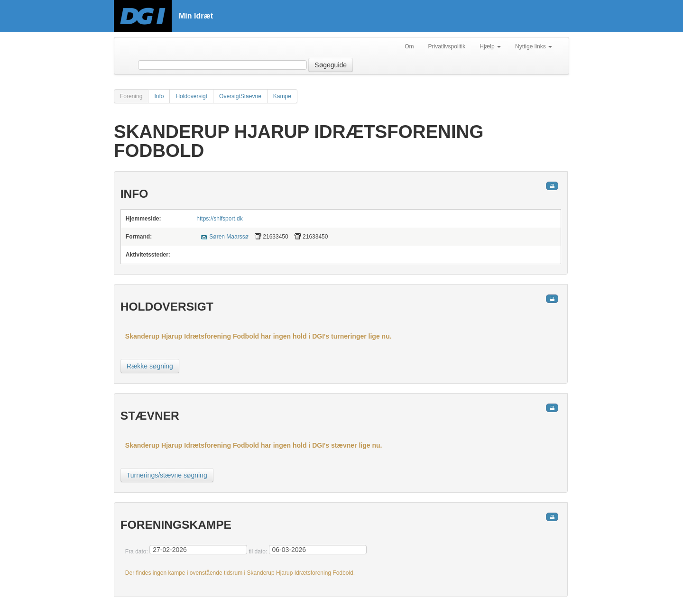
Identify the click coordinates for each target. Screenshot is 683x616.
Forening (131, 96)
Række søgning (150, 366)
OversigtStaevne (240, 96)
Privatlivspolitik (447, 46)
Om (409, 46)
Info (159, 96)
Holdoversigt (191, 96)
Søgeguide (331, 65)
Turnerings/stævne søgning (167, 475)
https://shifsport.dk (219, 219)
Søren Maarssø (229, 237)
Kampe (282, 96)
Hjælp (490, 46)
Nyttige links (534, 46)
